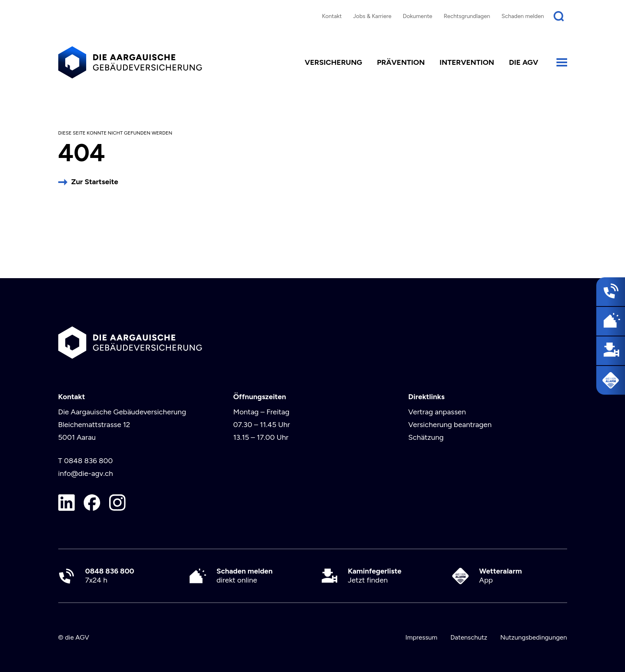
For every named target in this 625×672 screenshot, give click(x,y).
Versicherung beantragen (450, 425)
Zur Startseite (95, 182)
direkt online (245, 576)
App (501, 576)
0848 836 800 (88, 461)
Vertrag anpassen (437, 412)
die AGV (523, 62)
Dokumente (418, 16)
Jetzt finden (375, 576)
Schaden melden (523, 16)
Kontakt (332, 16)
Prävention (401, 62)
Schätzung (426, 437)
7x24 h (110, 576)
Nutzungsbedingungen (534, 637)
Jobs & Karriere (372, 16)
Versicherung (333, 62)
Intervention (467, 62)
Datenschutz (469, 637)
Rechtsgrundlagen (467, 16)
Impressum (421, 637)
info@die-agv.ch (86, 473)
